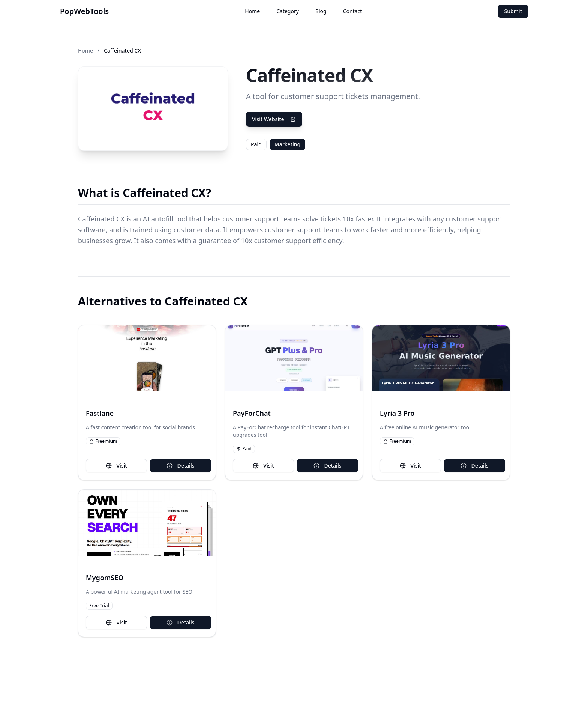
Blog (321, 11)
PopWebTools (84, 11)
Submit (513, 11)
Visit (116, 466)
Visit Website (274, 119)
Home (252, 11)
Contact (353, 11)
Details (180, 466)
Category (288, 11)
